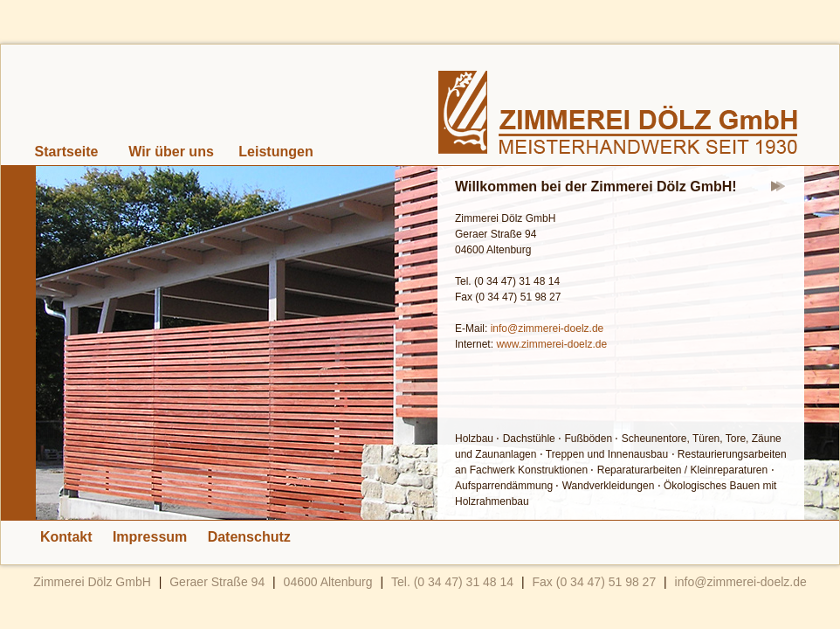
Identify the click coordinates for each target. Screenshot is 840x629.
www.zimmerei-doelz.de (551, 344)
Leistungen (275, 152)
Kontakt (66, 537)
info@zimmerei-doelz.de (547, 328)
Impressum (150, 537)
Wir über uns (171, 152)
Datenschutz (249, 537)
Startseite (67, 152)
